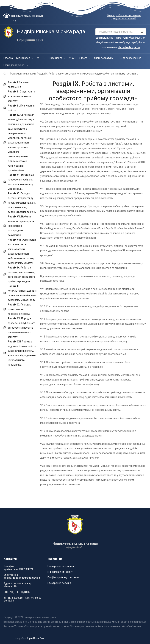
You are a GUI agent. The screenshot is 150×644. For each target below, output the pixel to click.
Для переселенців (131, 58)
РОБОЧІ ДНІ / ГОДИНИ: (17, 592)
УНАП (72, 58)
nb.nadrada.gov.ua (129, 47)
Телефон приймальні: (11, 568)
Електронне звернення (61, 566)
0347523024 (26, 569)
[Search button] (142, 32)
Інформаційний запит (60, 572)
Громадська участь (16, 65)
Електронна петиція (59, 583)
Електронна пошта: (11, 576)
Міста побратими (105, 58)
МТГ (41, 58)
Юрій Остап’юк (36, 638)
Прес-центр (57, 58)
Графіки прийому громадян (63, 578)
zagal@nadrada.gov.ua (26, 578)
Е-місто (85, 58)
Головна (8, 58)
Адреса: (8, 583)
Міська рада (25, 58)
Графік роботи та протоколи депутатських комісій (124, 17)
